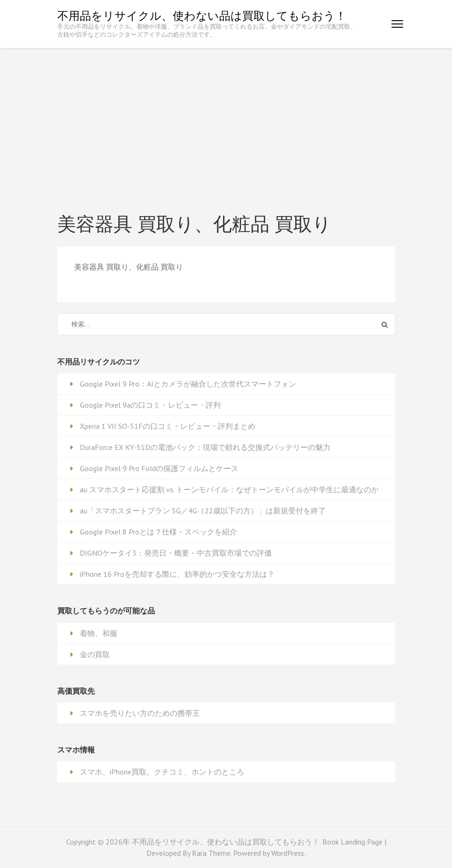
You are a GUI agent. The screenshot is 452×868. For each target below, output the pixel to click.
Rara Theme (211, 853)
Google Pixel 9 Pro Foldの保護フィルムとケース (159, 468)
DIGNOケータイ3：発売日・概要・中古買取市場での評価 (176, 553)
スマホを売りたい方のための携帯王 (140, 713)
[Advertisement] (226, 118)
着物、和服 (99, 633)
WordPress (288, 853)
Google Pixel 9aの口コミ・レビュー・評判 (150, 405)
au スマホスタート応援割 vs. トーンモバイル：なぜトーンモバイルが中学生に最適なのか (229, 489)
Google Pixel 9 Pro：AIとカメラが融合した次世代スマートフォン (188, 384)
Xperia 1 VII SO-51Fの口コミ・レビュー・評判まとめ (168, 426)
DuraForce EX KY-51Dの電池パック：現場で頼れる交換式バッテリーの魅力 (205, 447)
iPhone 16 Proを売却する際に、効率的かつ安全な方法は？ (177, 574)
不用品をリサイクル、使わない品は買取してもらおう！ (202, 16)
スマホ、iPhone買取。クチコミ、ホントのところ (162, 772)
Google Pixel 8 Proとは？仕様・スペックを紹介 (158, 532)
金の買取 (95, 654)
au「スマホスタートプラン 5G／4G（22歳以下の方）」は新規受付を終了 (203, 511)
